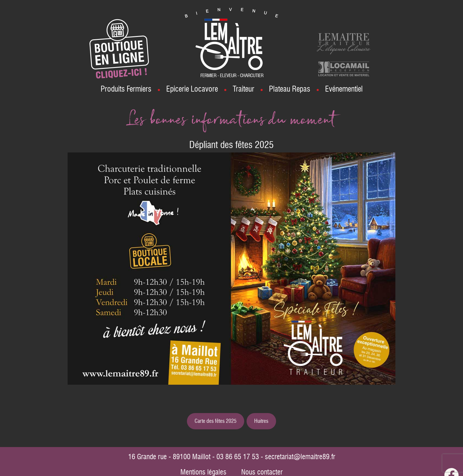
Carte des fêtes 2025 (216, 421)
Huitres (261, 421)
